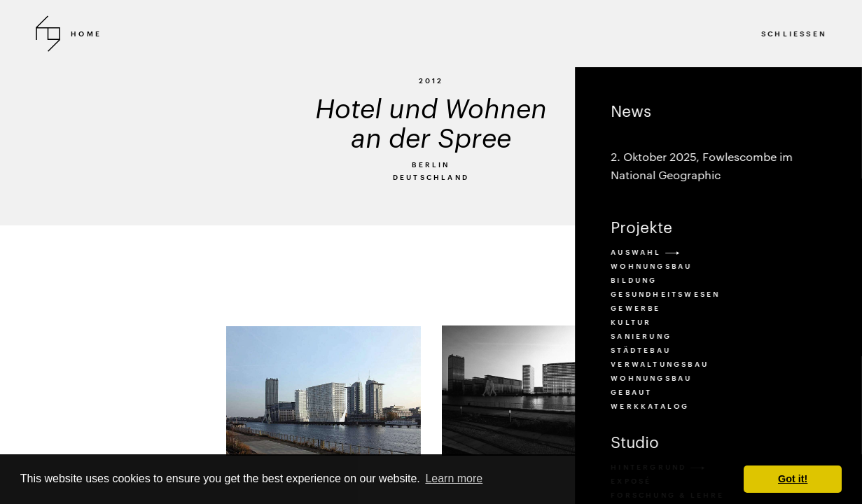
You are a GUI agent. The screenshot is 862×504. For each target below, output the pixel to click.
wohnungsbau (651, 378)
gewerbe (635, 308)
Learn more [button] (454, 478)
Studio (635, 442)
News (718, 143)
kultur (631, 322)
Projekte (641, 227)
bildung (634, 280)
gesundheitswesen (665, 294)
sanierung (641, 336)
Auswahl (645, 252)
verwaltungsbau (660, 364)
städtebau (641, 350)
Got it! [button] (793, 479)
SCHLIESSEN (794, 34)
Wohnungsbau (651, 266)
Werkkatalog (650, 406)
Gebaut (631, 392)
